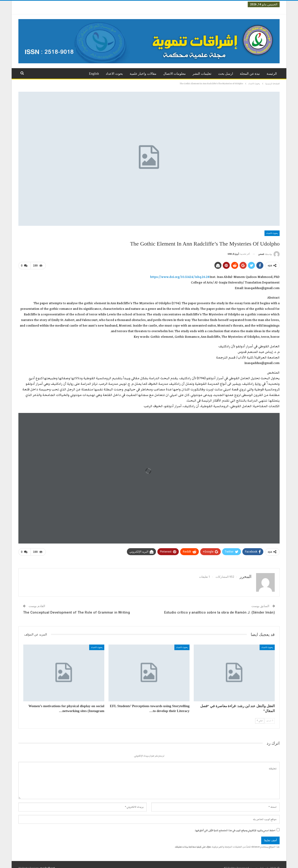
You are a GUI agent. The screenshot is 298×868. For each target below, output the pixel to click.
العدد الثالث (203, 5)
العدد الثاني (221, 5)
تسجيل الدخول (30, 4)
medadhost (47, 861)
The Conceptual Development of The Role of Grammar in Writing (76, 605)
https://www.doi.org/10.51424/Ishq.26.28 (180, 270)
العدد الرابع (185, 5)
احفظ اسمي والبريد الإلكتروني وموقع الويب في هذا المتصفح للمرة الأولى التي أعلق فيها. (235, 823)
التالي (260, 713)
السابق (270, 713)
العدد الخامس (166, 5)
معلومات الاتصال (175, 68)
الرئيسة (272, 68)
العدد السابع (125, 5)
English (94, 68)
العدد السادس (145, 5)
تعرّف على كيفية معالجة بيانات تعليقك (193, 839)
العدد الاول (238, 5)
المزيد (109, 5)
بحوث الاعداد (114, 68)
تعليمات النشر (202, 68)
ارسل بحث (226, 68)
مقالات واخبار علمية (143, 68)
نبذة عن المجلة (250, 68)
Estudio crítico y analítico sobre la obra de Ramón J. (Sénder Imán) (220, 605)
